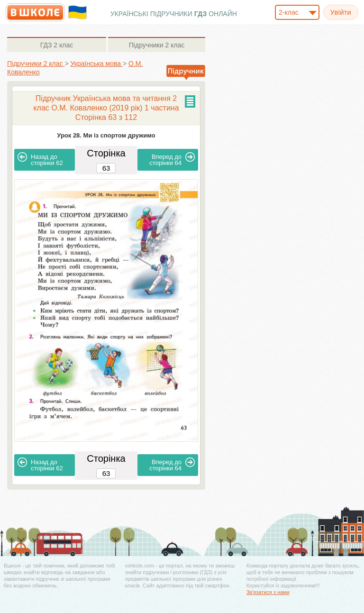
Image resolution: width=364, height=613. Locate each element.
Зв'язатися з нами (268, 592)
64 (172, 159)
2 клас (57, 45)
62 (40, 159)
